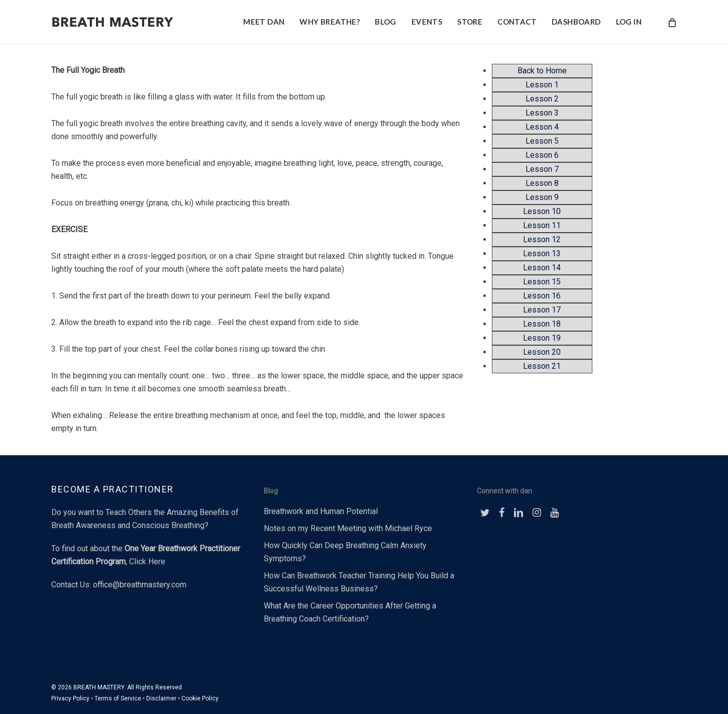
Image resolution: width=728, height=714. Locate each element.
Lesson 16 (542, 296)
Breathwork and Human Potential (321, 511)
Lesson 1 (542, 85)
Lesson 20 (542, 352)
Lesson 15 (542, 282)
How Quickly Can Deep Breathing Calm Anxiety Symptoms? (345, 552)
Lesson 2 (542, 99)
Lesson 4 (542, 127)
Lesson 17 (542, 310)
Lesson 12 (542, 239)
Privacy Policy (70, 698)
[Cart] (671, 22)
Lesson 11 (542, 225)
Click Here (147, 562)
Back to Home (542, 71)
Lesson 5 (542, 141)
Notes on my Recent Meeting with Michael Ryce (348, 528)
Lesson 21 (542, 366)
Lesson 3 (542, 113)
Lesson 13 (542, 253)
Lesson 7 (542, 169)
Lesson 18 (542, 324)
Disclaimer (161, 698)
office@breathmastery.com (140, 585)
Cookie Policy (200, 698)
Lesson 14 (542, 268)
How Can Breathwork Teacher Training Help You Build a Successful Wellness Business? (359, 582)
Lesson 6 (542, 155)
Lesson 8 (542, 183)
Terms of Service (118, 698)
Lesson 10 (542, 211)
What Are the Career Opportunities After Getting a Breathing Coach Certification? (350, 612)
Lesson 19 (542, 338)
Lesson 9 (542, 197)
